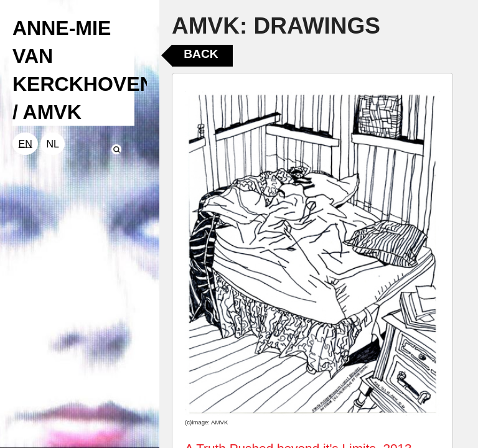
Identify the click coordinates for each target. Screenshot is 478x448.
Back (201, 54)
